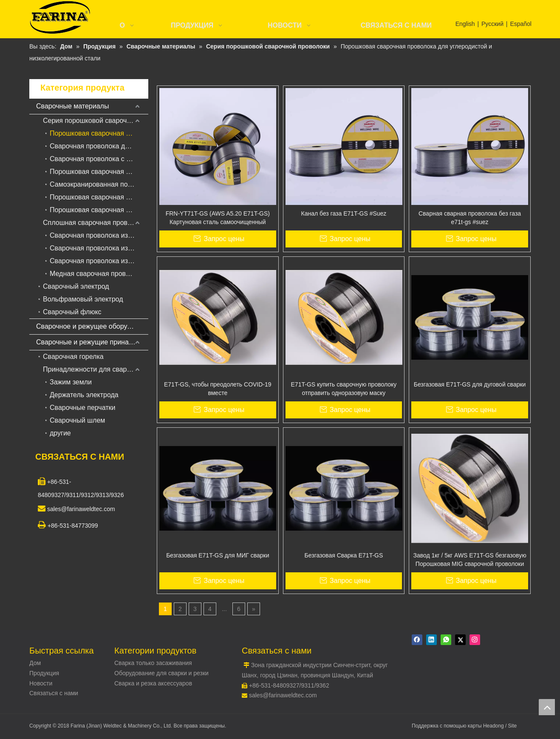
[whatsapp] (446, 640)
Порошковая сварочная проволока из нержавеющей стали (99, 197)
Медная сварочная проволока (97, 274)
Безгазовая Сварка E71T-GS (344, 555)
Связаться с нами (54, 693)
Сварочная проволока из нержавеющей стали (99, 248)
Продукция (44, 673)
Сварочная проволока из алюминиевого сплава (99, 261)
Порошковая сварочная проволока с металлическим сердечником (99, 172)
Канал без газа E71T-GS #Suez (344, 213)
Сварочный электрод (76, 286)
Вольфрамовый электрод (83, 299)
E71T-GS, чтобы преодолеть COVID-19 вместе (218, 389)
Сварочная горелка (73, 357)
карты (475, 726)
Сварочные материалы (72, 106)
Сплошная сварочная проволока (94, 223)
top (547, 707)
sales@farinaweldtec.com (283, 695)
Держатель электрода (84, 395)
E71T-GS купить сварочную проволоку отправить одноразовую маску (344, 389)
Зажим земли (71, 382)
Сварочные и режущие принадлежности (92, 342)
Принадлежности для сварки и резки (96, 369)
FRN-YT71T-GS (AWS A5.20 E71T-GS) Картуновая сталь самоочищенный (218, 218)
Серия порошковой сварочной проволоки (96, 121)
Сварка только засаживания (153, 663)
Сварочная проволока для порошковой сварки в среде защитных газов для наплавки (99, 146)
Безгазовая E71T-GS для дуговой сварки (470, 384)
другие (60, 433)
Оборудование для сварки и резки (161, 673)
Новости (41, 683)
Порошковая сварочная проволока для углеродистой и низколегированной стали (99, 133)
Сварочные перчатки (83, 408)
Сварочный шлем (77, 420)
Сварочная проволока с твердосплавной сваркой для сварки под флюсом (99, 159)
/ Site (511, 726)
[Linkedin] (431, 640)
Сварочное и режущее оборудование (92, 326)
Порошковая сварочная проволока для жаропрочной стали (99, 210)
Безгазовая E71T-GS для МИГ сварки (218, 555)
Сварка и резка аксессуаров (153, 683)
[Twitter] (460, 640)
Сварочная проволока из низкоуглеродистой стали (99, 235)
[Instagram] (475, 640)
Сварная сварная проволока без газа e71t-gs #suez (470, 218)
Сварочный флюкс (72, 312)
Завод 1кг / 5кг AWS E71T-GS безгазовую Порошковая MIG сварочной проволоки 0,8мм (469, 560)
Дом (35, 663)
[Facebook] (417, 640)
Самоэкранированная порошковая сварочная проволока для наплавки (99, 184)
